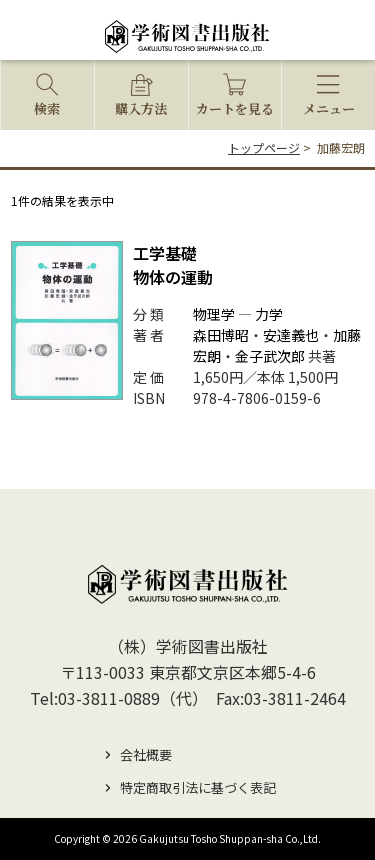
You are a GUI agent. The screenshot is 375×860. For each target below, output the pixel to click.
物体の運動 (173, 265)
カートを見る (235, 108)
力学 (269, 314)
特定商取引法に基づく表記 (198, 787)
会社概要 (146, 754)
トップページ (264, 147)
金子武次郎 (270, 356)
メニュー (329, 108)
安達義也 (291, 335)
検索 (47, 108)
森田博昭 (221, 335)
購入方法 (141, 108)
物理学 (214, 314)
